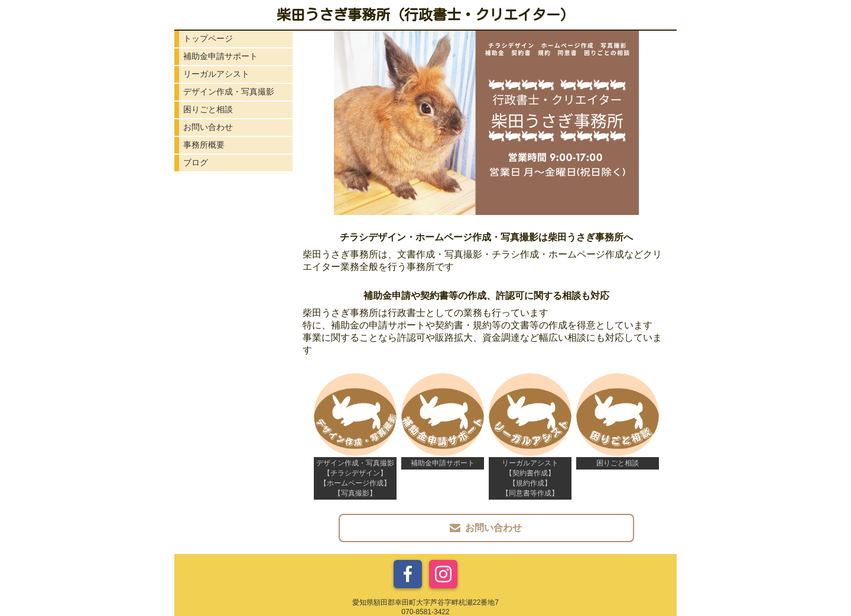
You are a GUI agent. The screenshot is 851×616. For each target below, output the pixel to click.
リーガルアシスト (216, 74)
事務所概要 (204, 145)
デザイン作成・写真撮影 (229, 92)
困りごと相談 (208, 109)
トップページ (208, 38)
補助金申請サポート (220, 56)
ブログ (196, 162)
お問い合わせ (208, 127)
